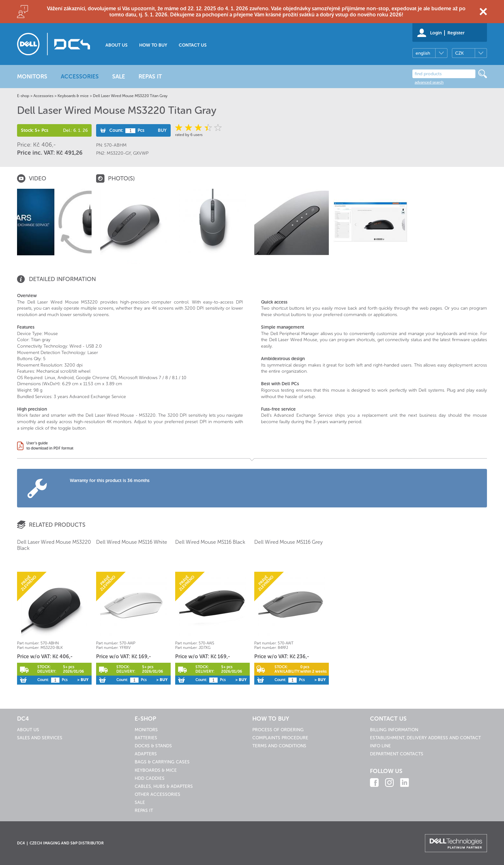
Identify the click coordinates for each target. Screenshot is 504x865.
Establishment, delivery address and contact (425, 738)
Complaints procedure (280, 738)
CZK (459, 53)
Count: (116, 130)
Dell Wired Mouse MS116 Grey (288, 542)
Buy (162, 130)
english (423, 53)
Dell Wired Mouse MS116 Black (210, 542)
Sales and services (40, 738)
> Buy (83, 680)
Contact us (193, 45)
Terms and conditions (279, 746)
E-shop (23, 96)
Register (456, 33)
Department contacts (397, 754)
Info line (380, 746)
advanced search (429, 82)
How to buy (153, 45)
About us (117, 45)
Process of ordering (278, 730)
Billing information (394, 730)
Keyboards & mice (73, 96)
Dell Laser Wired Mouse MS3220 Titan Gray (130, 96)
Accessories (43, 96)
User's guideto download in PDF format (50, 446)
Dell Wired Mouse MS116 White (132, 542)
